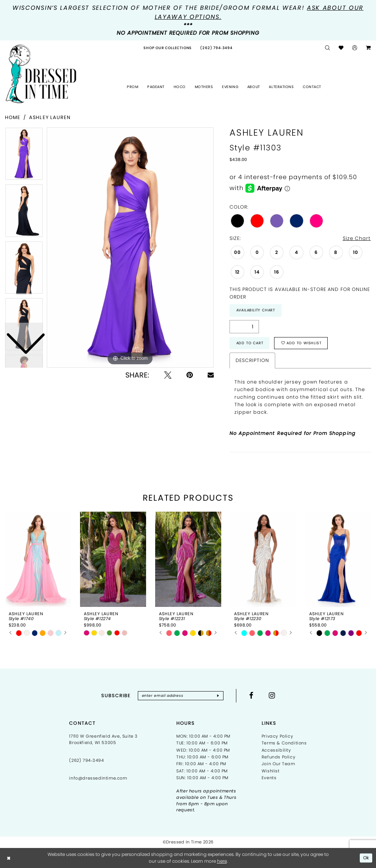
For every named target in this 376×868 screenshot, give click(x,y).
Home (13, 117)
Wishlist (271, 771)
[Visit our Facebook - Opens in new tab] (251, 695)
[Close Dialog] (9, 858)
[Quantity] (244, 327)
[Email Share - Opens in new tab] (211, 375)
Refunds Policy (278, 757)
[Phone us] (216, 48)
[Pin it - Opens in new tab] (190, 375)
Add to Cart (250, 343)
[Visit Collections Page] (168, 48)
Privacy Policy (277, 736)
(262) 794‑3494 (86, 760)
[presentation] (38, 559)
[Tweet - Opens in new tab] (168, 375)
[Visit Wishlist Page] (341, 48)
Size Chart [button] (357, 238)
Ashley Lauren (50, 117)
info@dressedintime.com (98, 778)
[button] (355, 48)
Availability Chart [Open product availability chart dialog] (256, 310)
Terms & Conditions (284, 743)
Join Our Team (278, 764)
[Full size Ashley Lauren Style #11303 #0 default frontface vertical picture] (130, 248)
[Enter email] (181, 696)
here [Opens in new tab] (222, 861)
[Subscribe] (218, 696)
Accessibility (276, 750)
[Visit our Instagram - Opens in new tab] (272, 695)
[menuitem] (168, 48)
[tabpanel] (130, 248)
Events (269, 778)
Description (252, 360)
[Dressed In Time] (41, 74)
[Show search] (328, 48)
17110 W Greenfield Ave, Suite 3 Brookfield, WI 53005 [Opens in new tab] (103, 739)
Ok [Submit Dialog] (366, 858)
